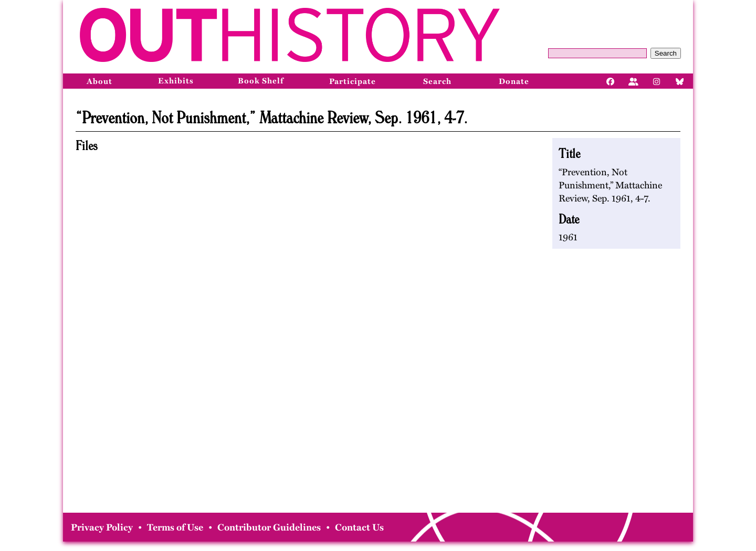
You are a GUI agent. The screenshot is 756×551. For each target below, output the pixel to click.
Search (666, 53)
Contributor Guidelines (269, 527)
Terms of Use (175, 527)
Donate (514, 81)
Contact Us (359, 527)
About (99, 81)
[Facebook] (611, 81)
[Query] (597, 53)
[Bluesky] (680, 81)
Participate (353, 81)
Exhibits (176, 81)
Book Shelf (261, 81)
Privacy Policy (102, 527)
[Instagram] (657, 81)
